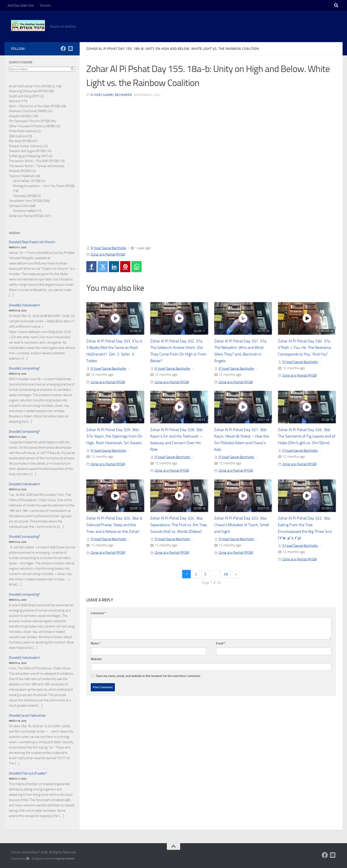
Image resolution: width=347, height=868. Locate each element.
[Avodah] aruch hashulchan (27, 716)
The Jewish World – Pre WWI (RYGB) (34, 161)
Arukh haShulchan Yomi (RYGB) (30, 86)
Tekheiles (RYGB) (25, 196)
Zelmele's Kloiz (19, 206)
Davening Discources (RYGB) (28, 91)
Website (96, 660)
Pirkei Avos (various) (23, 131)
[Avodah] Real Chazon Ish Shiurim (32, 242)
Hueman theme (65, 859)
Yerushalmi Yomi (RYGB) (26, 201)
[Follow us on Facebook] (63, 49)
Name (96, 645)
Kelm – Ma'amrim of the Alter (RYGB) (34, 106)
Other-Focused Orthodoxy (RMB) (32, 126)
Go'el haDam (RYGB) (27, 181)
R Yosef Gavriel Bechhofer (111, 95)
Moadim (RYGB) (20, 116)
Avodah (14, 233)
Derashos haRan (24, 211)
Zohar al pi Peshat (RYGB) (110, 254)
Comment (98, 615)
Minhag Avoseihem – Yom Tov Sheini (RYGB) (44, 186)
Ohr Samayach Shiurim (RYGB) (29, 121)
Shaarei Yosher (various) (25, 146)
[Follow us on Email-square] (70, 49)
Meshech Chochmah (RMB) (28, 111)
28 (226, 576)
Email (221, 645)
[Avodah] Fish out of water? (28, 773)
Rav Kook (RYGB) (20, 141)
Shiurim (45, 5)
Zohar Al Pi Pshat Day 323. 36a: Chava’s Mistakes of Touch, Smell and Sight (243, 526)
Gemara (14, 101)
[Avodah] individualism (24, 305)
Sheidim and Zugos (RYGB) (27, 151)
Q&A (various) (18, 136)
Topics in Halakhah (21, 176)
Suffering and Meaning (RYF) (29, 156)
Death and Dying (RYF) (24, 96)
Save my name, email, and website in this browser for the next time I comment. (148, 677)
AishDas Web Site (21, 5)
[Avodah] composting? (24, 368)
